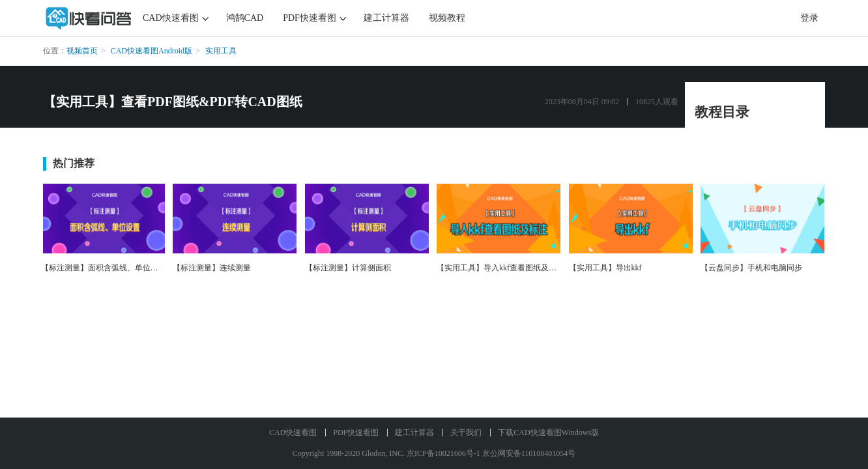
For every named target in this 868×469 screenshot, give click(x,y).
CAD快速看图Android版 (152, 51)
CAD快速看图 (171, 18)
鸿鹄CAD (245, 18)
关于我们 (466, 433)
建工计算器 (386, 18)
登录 (809, 18)
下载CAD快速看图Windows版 (548, 433)
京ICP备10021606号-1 (443, 453)
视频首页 (82, 51)
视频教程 (447, 18)
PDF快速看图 (310, 18)
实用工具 (221, 51)
